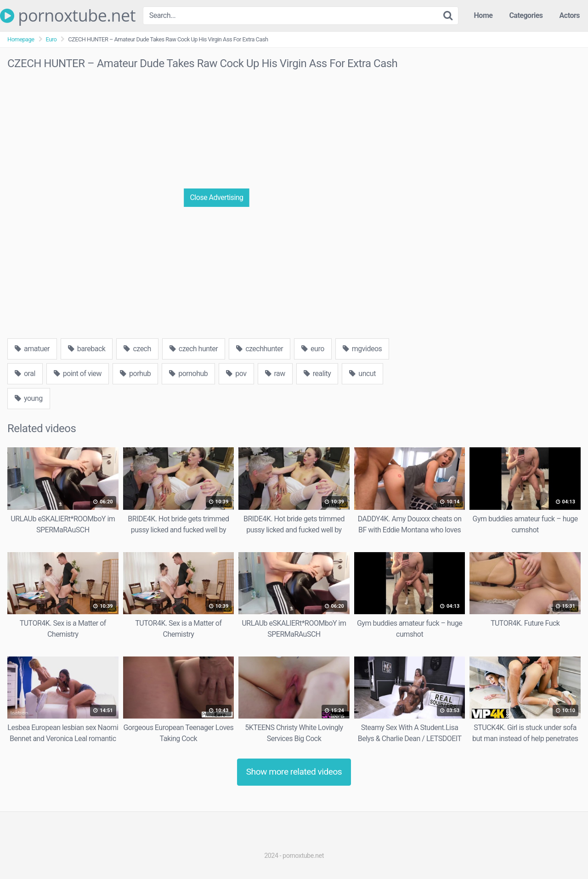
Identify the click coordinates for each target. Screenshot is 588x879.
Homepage (21, 39)
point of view (78, 374)
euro (313, 349)
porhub (135, 374)
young (29, 398)
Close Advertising (216, 197)
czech (137, 349)
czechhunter (260, 349)
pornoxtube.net (68, 16)
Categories (526, 15)
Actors (570, 15)
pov (236, 374)
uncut (362, 374)
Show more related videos (294, 772)
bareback (87, 349)
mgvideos (362, 349)
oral (25, 374)
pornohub (188, 374)
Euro (51, 39)
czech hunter (194, 349)
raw (275, 374)
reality (317, 374)
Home (483, 15)
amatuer (32, 349)
